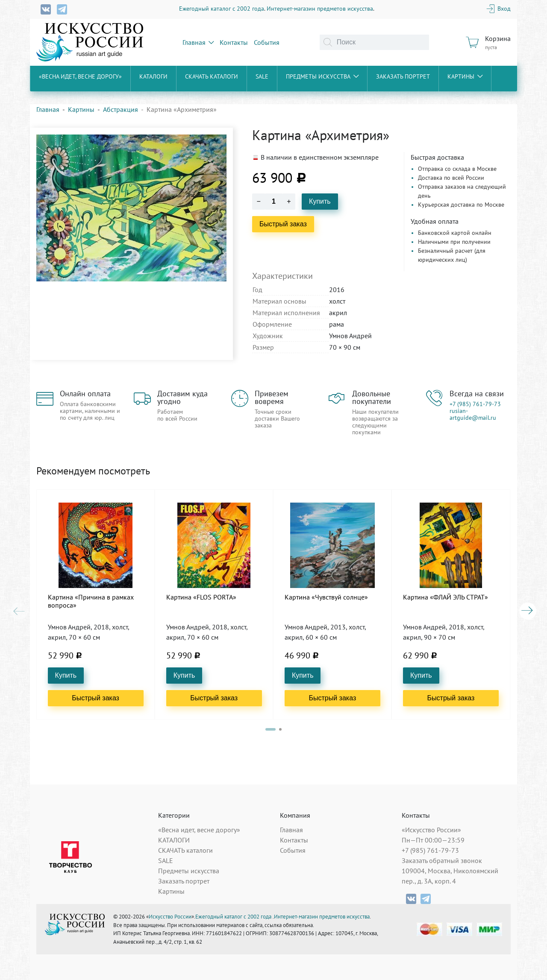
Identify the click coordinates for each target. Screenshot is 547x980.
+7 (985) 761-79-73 (475, 404)
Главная (198, 42)
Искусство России (170, 917)
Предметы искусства (322, 76)
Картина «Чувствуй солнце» (326, 597)
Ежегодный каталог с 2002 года (222, 9)
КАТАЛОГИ (153, 76)
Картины (465, 76)
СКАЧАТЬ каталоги (212, 76)
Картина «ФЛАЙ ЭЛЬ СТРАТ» (446, 597)
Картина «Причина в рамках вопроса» (91, 601)
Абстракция (121, 109)
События (267, 42)
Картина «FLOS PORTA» (201, 597)
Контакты (234, 42)
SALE (262, 76)
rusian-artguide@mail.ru (473, 414)
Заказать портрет (403, 76)
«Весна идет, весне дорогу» (80, 76)
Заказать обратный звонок (442, 860)
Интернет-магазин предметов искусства (320, 9)
